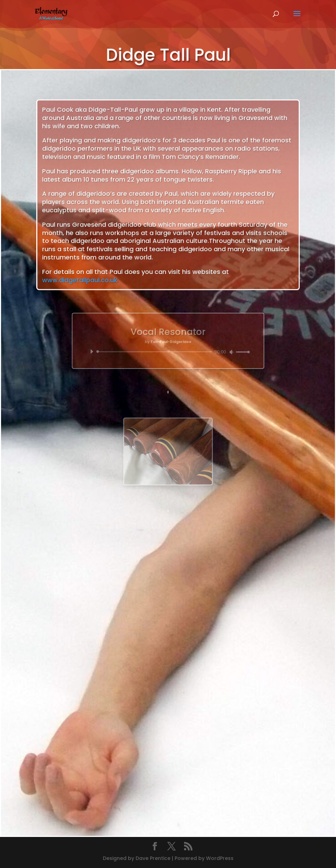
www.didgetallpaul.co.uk (94, 266)
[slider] (158, 349)
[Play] (111, 349)
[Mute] (215, 349)
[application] (168, 349)
